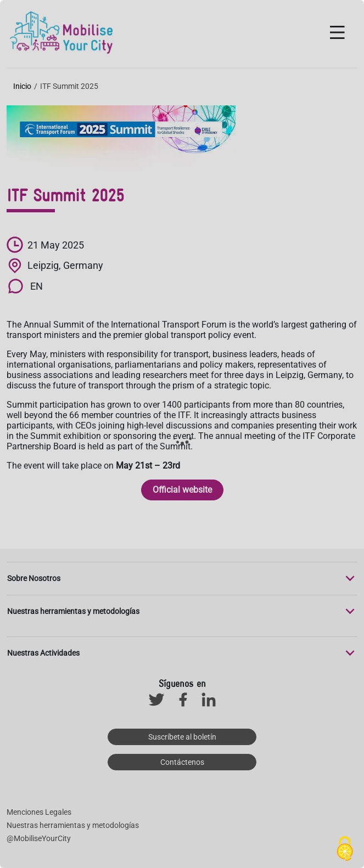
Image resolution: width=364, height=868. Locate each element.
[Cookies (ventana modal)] (345, 849)
